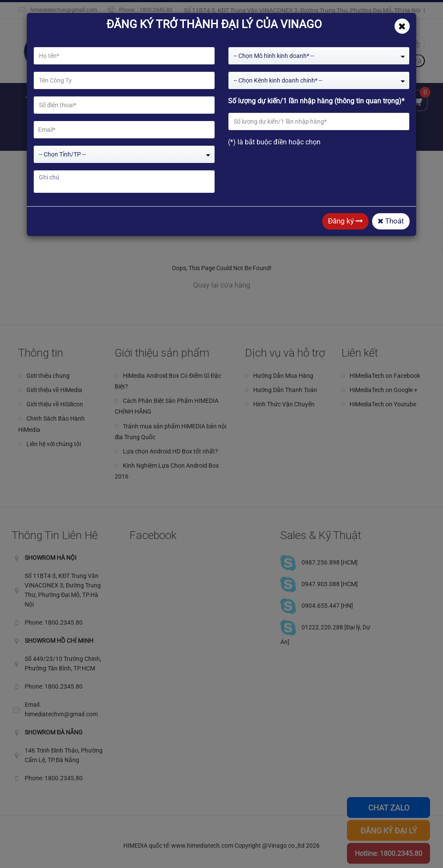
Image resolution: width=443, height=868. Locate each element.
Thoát (391, 221)
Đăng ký (345, 221)
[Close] (402, 26)
